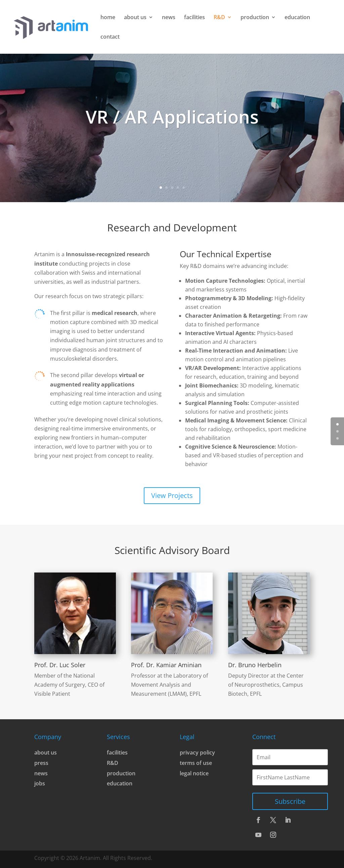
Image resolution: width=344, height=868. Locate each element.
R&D (219, 18)
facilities (195, 18)
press (41, 763)
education (297, 18)
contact (110, 37)
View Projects (172, 495)
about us (135, 18)
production (255, 18)
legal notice (194, 773)
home (108, 18)
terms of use (196, 763)
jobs (40, 783)
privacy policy (197, 752)
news (169, 18)
